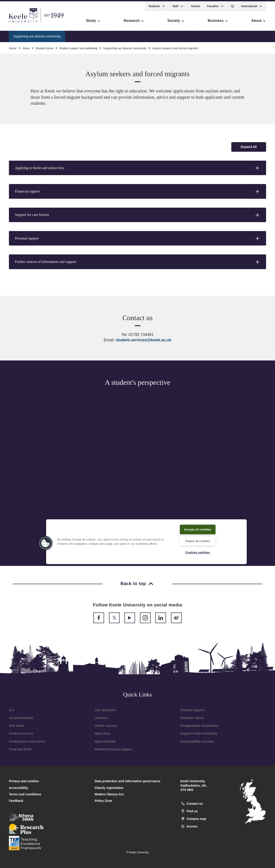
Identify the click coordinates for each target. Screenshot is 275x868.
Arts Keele (17, 726)
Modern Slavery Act (109, 794)
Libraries (101, 718)
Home (13, 46)
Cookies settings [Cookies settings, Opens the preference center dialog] (198, 552)
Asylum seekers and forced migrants (96, 35)
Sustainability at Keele (197, 741)
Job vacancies (105, 710)
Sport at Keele (105, 741)
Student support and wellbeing (78, 46)
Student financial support (114, 749)
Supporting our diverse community (125, 46)
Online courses (106, 726)
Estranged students (170, 35)
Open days (103, 733)
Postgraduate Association (199, 726)
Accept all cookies (198, 528)
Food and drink (20, 749)
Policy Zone (104, 801)
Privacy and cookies (24, 781)
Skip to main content (24, 22)
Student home (44, 46)
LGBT (197, 35)
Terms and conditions (25, 794)
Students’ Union (192, 718)
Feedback (16, 801)
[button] (233, 5)
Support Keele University (199, 733)
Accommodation (21, 718)
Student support (192, 710)
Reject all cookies (198, 540)
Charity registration (109, 788)
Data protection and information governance (128, 781)
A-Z (11, 710)
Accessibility (16, 22)
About (26, 46)
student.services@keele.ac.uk (144, 340)
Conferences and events (27, 741)
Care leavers (139, 35)
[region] (146, 541)
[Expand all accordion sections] (249, 147)
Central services (21, 733)
